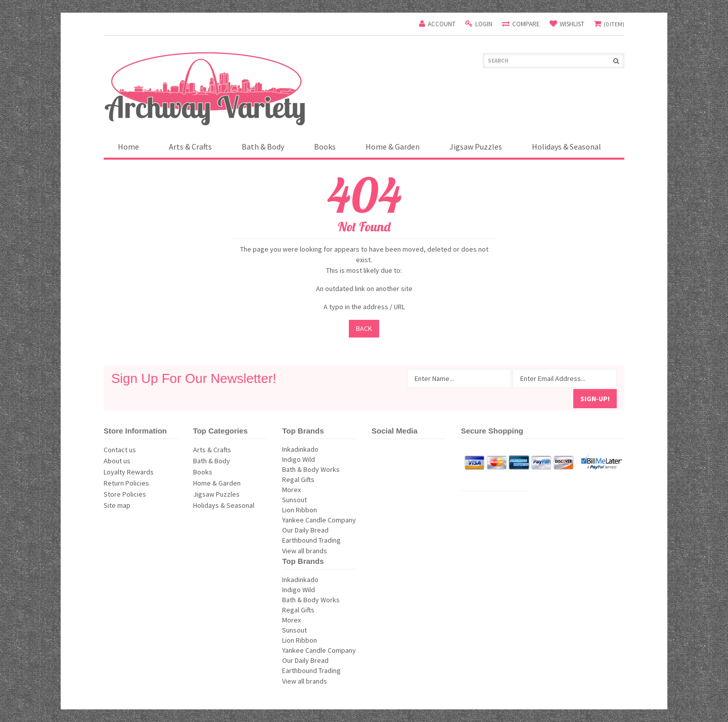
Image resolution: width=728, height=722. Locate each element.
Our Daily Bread (319, 530)
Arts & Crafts (190, 147)
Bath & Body (263, 147)
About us (117, 461)
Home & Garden (393, 147)
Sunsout (319, 500)
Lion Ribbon (319, 510)
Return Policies (126, 483)
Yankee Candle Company (319, 520)
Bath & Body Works (319, 469)
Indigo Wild (319, 459)
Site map (117, 505)
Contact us (120, 450)
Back (364, 328)
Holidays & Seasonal (566, 147)
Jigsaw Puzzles (476, 147)
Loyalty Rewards (129, 472)
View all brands (305, 551)
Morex (319, 490)
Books (325, 147)
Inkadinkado (319, 449)
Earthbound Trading (319, 540)
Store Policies (125, 494)
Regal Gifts (319, 479)
